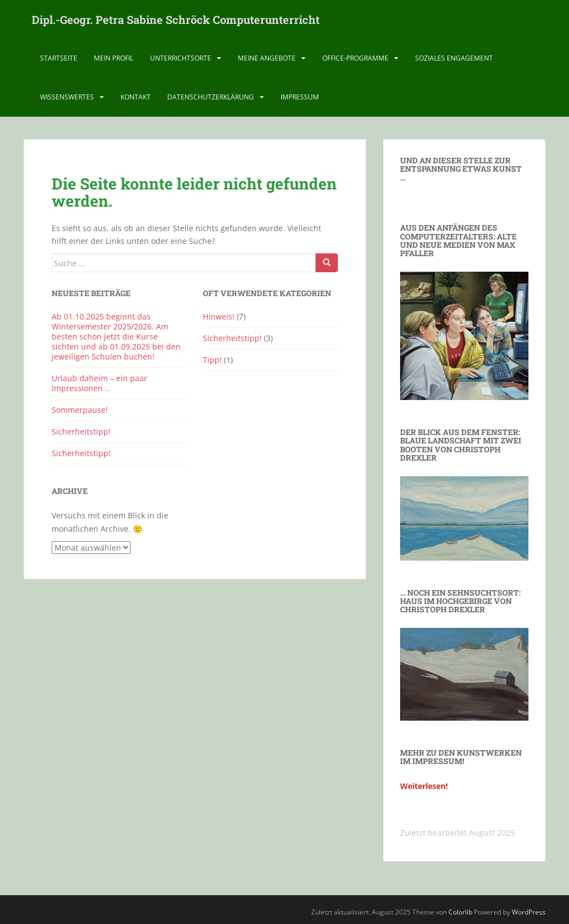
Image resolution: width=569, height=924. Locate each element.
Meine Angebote (267, 58)
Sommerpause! (80, 410)
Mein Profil (114, 58)
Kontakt (136, 97)
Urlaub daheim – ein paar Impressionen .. (99, 383)
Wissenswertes (67, 97)
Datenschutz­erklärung (211, 97)
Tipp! (212, 360)
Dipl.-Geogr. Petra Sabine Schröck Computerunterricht (176, 19)
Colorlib (460, 912)
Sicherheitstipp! (81, 431)
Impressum (300, 97)
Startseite (59, 58)
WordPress (529, 912)
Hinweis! (219, 316)
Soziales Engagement (454, 58)
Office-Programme (355, 58)
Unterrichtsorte (181, 58)
